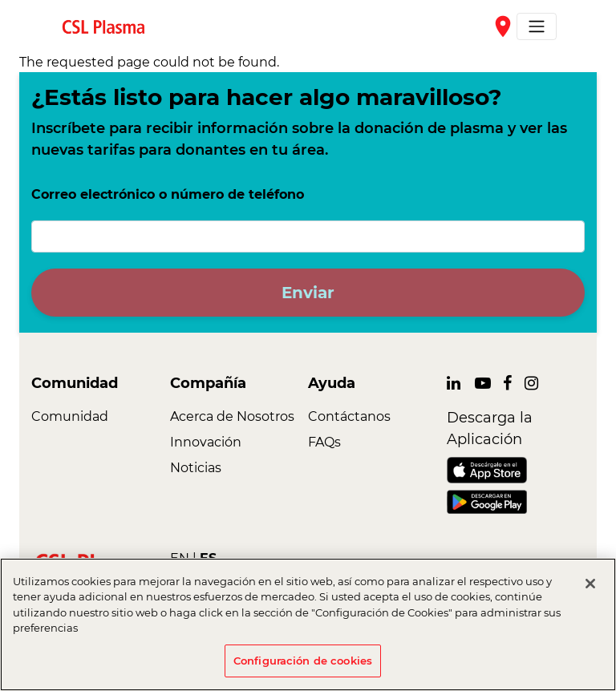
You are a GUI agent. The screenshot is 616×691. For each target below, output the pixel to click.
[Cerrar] (590, 591)
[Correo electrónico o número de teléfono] (308, 236)
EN (180, 558)
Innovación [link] (206, 442)
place (503, 26)
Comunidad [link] (70, 416)
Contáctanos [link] (349, 416)
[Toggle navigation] (537, 26)
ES (208, 558)
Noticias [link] (196, 468)
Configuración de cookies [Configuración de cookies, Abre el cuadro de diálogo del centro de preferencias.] (303, 668)
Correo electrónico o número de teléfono (168, 194)
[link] (110, 26)
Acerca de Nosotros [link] (232, 416)
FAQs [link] (324, 442)
